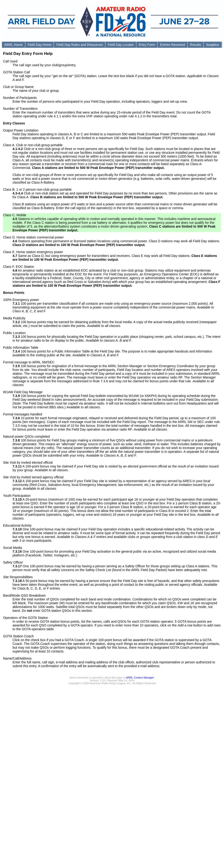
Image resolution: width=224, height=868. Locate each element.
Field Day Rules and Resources (80, 45)
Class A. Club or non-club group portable (33, 145)
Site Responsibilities (18, 577)
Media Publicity (14, 318)
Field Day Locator (121, 45)
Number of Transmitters (20, 109)
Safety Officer (13, 562)
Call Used (10, 61)
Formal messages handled (23, 414)
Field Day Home (39, 45)
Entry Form (147, 45)
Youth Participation (17, 496)
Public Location (14, 333)
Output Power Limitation (21, 130)
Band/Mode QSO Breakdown (24, 595)
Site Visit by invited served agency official (33, 477)
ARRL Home (13, 45)
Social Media (13, 548)
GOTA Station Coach (18, 636)
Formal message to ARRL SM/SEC (29, 362)
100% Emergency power (21, 300)
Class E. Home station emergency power (33, 252)
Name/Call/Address (17, 658)
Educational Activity (17, 525)
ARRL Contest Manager (140, 678)
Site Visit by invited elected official (28, 463)
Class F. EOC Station (19, 267)
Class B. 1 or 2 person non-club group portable (37, 189)
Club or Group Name (18, 87)
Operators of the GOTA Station (26, 618)
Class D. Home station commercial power (33, 237)
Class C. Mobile (15, 215)
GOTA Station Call (16, 72)
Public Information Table (21, 348)
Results (196, 45)
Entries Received (172, 45)
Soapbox (213, 45)
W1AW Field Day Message (23, 392)
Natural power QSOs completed (26, 436)
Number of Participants (20, 98)
